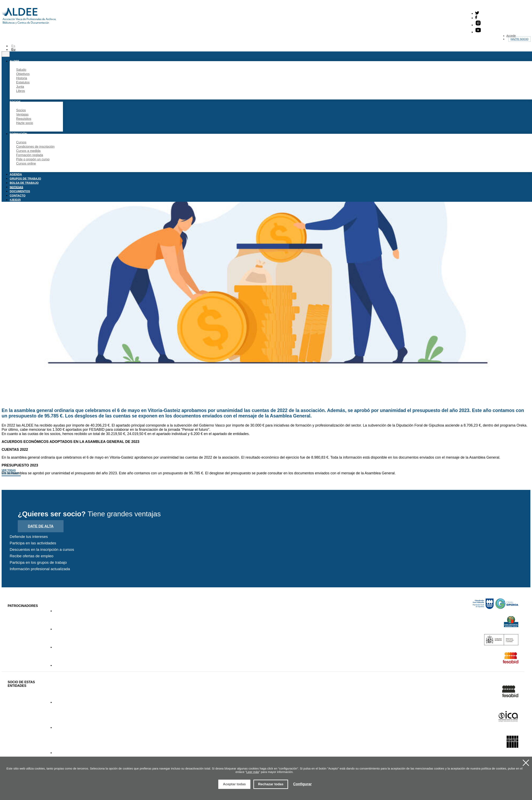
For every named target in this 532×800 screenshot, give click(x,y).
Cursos (21, 142)
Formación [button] (18, 134)
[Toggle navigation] (6, 54)
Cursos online (26, 164)
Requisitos (24, 119)
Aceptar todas (234, 784)
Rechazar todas (271, 784)
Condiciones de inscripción (35, 147)
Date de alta (41, 526)
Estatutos (23, 82)
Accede (511, 36)
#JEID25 (15, 200)
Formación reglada (30, 155)
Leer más (253, 772)
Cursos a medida (28, 151)
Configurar (302, 784)
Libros (21, 91)
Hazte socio (519, 39)
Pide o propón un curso (33, 159)
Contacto (18, 196)
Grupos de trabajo (25, 179)
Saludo (21, 70)
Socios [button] (15, 102)
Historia (22, 78)
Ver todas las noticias (10, 472)
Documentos (20, 191)
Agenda (16, 174)
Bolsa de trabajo (24, 183)
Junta (20, 87)
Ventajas (22, 115)
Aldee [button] (14, 61)
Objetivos (23, 74)
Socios (21, 110)
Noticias (16, 187)
